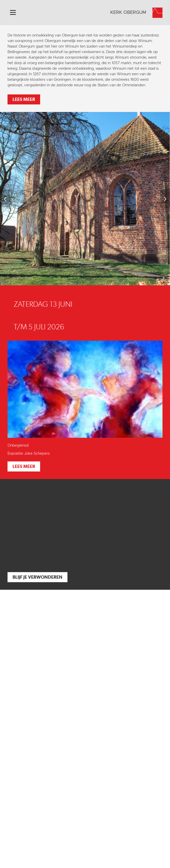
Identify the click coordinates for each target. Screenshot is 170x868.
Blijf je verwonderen (37, 577)
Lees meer (24, 99)
